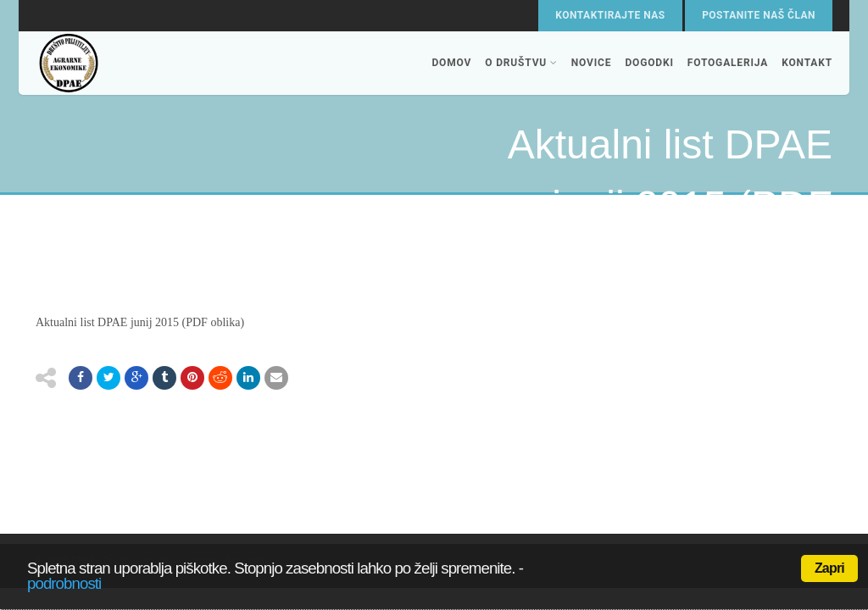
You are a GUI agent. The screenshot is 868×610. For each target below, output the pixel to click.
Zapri (829, 568)
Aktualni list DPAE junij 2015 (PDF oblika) (140, 322)
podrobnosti (64, 583)
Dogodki (649, 63)
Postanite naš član (759, 15)
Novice (592, 63)
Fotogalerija (728, 63)
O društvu (521, 63)
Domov (451, 63)
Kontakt (807, 63)
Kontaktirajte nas (610, 15)
